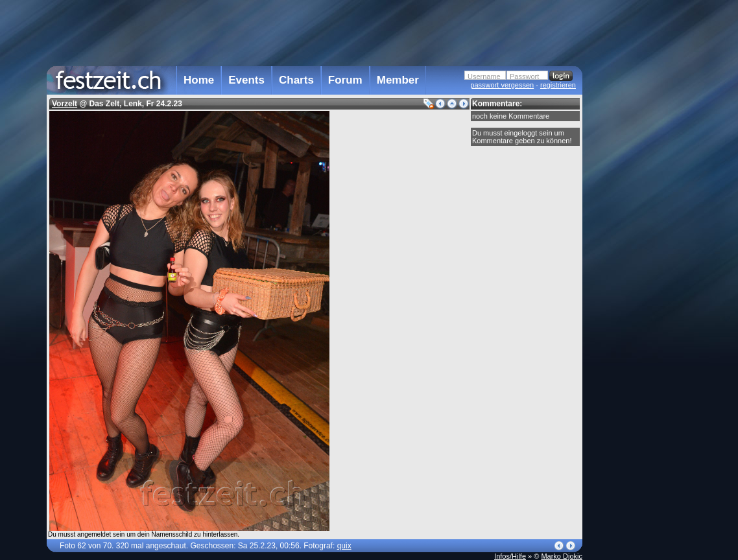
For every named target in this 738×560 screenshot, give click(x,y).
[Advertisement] (639, 261)
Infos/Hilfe (510, 556)
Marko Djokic (562, 556)
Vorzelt (65, 104)
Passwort (524, 76)
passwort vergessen (502, 85)
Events (246, 80)
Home (199, 80)
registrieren (558, 85)
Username (484, 76)
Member (398, 80)
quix (344, 546)
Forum (345, 80)
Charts (296, 80)
